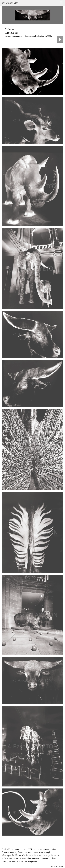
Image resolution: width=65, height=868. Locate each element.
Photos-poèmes (57, 866)
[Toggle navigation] (61, 3)
